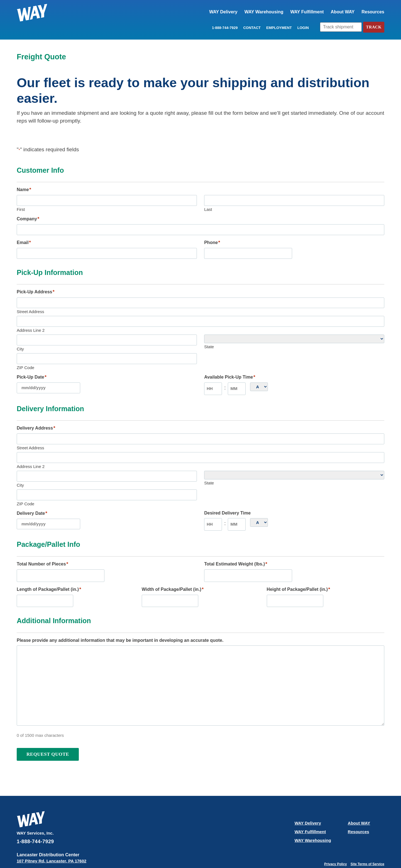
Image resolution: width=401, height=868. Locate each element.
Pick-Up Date (32, 369)
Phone (212, 240)
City (20, 342)
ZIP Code (25, 359)
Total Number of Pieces (42, 548)
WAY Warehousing (264, 12)
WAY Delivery (223, 12)
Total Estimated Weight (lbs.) (236, 548)
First (21, 208)
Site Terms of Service (367, 846)
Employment (278, 28)
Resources (373, 12)
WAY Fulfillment (307, 12)
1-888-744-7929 (224, 28)
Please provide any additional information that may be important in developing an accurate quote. (120, 622)
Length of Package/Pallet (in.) (49, 572)
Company (28, 218)
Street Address (30, 307)
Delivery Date (32, 499)
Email (24, 240)
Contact (251, 28)
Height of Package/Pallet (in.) (299, 572)
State (209, 341)
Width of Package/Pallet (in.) (173, 572)
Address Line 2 (31, 324)
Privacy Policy (335, 846)
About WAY (343, 12)
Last (208, 208)
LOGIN (302, 28)
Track (373, 27)
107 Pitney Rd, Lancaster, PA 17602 (52, 843)
